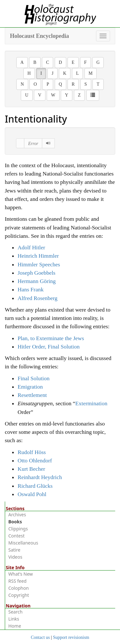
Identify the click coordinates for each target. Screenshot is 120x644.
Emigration (30, 387)
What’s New (21, 574)
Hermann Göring (37, 281)
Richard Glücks (35, 486)
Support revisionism (71, 637)
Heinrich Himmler (38, 256)
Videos (15, 557)
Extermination (91, 403)
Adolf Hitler (31, 247)
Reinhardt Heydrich (40, 477)
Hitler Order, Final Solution (49, 347)
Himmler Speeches (39, 264)
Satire (14, 550)
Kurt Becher (31, 469)
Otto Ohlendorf (35, 460)
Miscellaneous (23, 543)
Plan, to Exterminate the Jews (51, 338)
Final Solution (34, 378)
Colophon (19, 588)
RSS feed (17, 581)
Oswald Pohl (32, 494)
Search (15, 612)
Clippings (18, 529)
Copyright (19, 595)
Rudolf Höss (32, 452)
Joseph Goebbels (36, 273)
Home (15, 626)
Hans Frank (31, 289)
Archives (17, 515)
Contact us (40, 637)
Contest (16, 536)
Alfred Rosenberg (38, 298)
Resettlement (32, 395)
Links (14, 619)
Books (15, 522)
